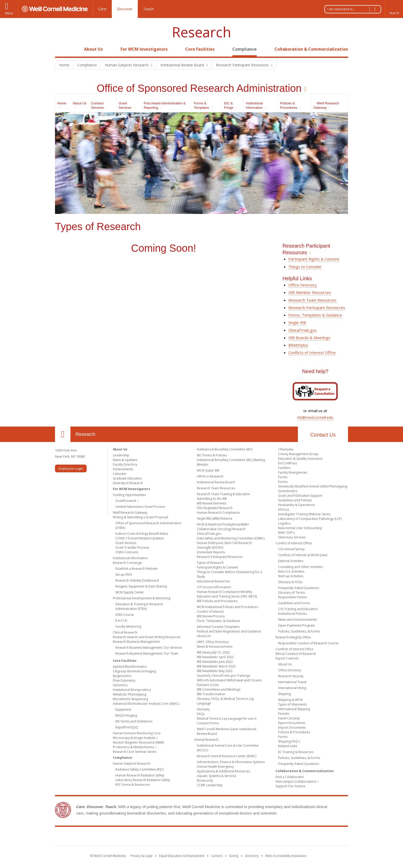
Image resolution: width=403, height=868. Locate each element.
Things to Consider (305, 267)
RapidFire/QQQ (127, 727)
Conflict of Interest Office (294, 543)
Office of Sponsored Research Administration (199, 88)
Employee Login (71, 468)
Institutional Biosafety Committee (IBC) (225, 449)
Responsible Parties (292, 597)
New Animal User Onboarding (300, 528)
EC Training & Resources (296, 752)
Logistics (284, 523)
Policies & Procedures (294, 732)
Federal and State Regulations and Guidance (229, 631)
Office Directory (303, 285)
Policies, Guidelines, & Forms (299, 631)
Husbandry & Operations (296, 505)
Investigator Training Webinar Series (304, 514)
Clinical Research (125, 632)
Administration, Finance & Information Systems (231, 762)
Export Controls (287, 658)
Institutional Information (130, 558)
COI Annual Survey (291, 549)
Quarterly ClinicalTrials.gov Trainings (223, 676)
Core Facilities (200, 49)
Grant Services (126, 543)
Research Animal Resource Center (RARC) (227, 756)
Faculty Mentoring (128, 626)
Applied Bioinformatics (130, 667)
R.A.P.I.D (121, 621)
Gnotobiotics (288, 491)
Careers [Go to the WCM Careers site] (217, 856)
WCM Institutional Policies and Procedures (227, 607)
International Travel (292, 682)
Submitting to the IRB (212, 499)
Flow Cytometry (124, 680)
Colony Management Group (298, 454)
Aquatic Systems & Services (217, 776)
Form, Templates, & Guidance (218, 621)
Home (61, 49)
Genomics (120, 685)
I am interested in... (354, 9)
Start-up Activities (291, 576)
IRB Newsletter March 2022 (216, 666)
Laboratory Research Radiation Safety (143, 780)
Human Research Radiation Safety (140, 775)
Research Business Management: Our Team (147, 653)
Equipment (123, 709)
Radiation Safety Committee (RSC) (140, 769)
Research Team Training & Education (223, 494)
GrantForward (126, 501)
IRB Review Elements (212, 503)
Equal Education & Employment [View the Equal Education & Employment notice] (182, 856)
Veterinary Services (292, 537)
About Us (93, 49)
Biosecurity (205, 780)
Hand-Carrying (289, 718)
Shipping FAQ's (289, 741)
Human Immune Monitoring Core (137, 733)
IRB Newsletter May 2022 (215, 671)
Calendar (120, 474)
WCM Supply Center (130, 592)
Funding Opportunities (129, 495)
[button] (394, 9)
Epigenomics (122, 676)
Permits (284, 714)
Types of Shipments (292, 704)
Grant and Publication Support (300, 496)
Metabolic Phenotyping (130, 694)
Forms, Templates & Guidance (315, 315)
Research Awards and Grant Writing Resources (147, 637)
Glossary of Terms (291, 593)
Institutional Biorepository (132, 690)
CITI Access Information (214, 587)
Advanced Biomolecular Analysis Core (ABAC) (146, 704)
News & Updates (125, 460)
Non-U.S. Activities (291, 571)
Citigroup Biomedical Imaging (134, 671)
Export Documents (292, 723)
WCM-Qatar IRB (208, 470)
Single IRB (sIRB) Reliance (215, 518)
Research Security (291, 676)
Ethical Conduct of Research (296, 654)
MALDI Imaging (126, 715)
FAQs (201, 714)
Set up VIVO (124, 575)
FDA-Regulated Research (215, 508)
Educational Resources (213, 581)
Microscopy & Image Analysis (134, 738)
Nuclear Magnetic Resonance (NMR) (138, 742)
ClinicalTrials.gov (303, 330)
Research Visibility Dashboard (137, 580)
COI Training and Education (298, 609)
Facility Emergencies (293, 472)
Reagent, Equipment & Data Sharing (141, 586)
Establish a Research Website (136, 569)
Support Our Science (290, 786)
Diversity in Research (128, 483)
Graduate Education (127, 478)
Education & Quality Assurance (300, 459)
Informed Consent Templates (218, 627)
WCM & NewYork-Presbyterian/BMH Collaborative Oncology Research (223, 527)
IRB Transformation (211, 694)
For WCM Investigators (144, 49)
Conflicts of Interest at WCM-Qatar (303, 555)
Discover (125, 9)
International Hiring (292, 688)
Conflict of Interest (210, 612)
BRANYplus (298, 345)
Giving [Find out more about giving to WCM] (234, 856)
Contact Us (323, 435)
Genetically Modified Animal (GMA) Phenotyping (313, 486)
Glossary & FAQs (290, 582)
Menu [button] (9, 13)
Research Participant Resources (317, 308)
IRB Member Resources (310, 292)
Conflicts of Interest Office (312, 352)
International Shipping (294, 709)
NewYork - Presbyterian (245, 837)
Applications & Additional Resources (223, 771)
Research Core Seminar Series (135, 752)
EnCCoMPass (287, 463)
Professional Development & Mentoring (142, 598)
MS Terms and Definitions (134, 721)
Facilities (284, 468)
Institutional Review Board (216, 482)
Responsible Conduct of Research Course (308, 643)
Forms (283, 477)
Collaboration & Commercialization (311, 49)
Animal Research (206, 740)
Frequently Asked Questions (299, 588)
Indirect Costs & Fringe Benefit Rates (142, 534)
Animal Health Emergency (215, 767)
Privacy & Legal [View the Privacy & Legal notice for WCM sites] (141, 856)
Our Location (63, 434)
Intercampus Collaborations (296, 781)
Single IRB (297, 322)
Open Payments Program (296, 625)
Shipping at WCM (290, 700)
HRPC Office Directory (213, 642)
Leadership (121, 455)
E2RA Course (125, 615)
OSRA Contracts (127, 552)
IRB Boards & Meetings (309, 338)
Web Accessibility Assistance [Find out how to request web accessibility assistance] (286, 856)
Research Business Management (136, 642)
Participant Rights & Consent (314, 259)
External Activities (291, 561)
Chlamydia (286, 449)
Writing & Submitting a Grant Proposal (140, 517)
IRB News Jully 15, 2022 (213, 652)
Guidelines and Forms (294, 603)
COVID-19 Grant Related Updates (140, 538)
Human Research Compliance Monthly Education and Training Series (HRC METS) (227, 594)
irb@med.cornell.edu (315, 417)
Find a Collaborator (290, 777)
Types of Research (210, 563)
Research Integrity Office (293, 637)
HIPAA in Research (210, 476)
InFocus (284, 509)
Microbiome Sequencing (130, 699)
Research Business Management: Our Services (149, 648)
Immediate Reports (211, 552)
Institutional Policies (292, 614)
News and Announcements (297, 620)
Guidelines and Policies (295, 500)
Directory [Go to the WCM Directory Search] (252, 856)
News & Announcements (215, 647)
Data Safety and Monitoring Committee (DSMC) (231, 538)
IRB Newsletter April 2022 (215, 657)
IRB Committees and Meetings (219, 689)
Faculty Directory (125, 464)
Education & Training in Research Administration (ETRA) (139, 606)
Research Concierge (127, 563)
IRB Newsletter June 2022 (215, 662)
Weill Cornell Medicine (164, 837)
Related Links (288, 746)
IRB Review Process (211, 616)
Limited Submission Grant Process (140, 507)
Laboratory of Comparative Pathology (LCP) (310, 519)
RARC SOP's (286, 533)
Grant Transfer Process (132, 548)
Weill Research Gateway (130, 513)
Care (102, 9)
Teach (148, 9)
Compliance (245, 49)
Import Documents (292, 727)
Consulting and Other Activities (300, 567)
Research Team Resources (312, 300)
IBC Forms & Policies (212, 455)
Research (201, 32)
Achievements (123, 469)
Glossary (203, 709)
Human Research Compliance (218, 513)
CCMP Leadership (210, 785)
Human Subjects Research (132, 763)
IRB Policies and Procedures (217, 601)
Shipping (284, 694)
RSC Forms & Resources (133, 785)
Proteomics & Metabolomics (134, 747)
